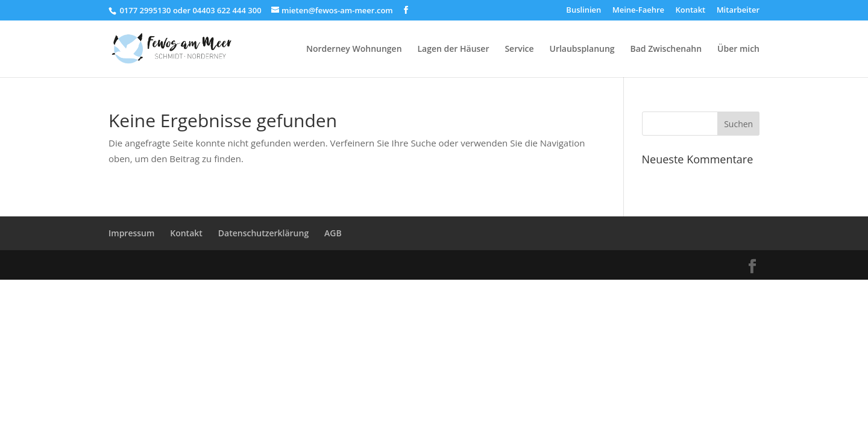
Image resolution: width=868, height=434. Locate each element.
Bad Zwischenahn (666, 49)
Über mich (738, 49)
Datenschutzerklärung (263, 233)
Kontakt (690, 11)
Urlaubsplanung (582, 49)
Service (519, 49)
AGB (333, 233)
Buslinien (583, 11)
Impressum (131, 233)
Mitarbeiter (738, 11)
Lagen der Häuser (453, 49)
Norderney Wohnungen (354, 49)
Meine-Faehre (638, 11)
